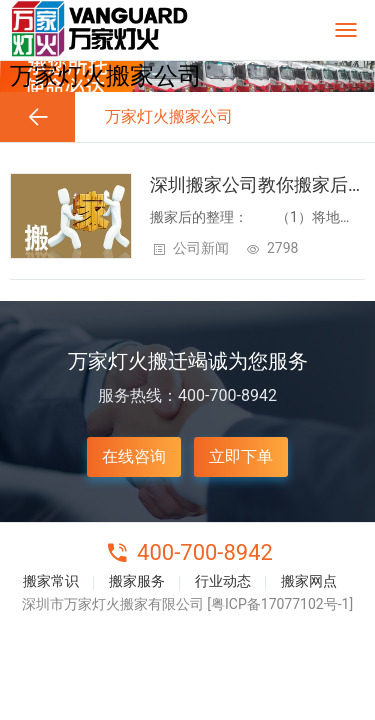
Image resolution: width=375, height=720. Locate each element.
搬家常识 (51, 581)
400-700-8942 (205, 552)
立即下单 (241, 456)
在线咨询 (134, 456)
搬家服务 (137, 581)
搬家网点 (309, 581)
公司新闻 (201, 248)
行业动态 (223, 581)
